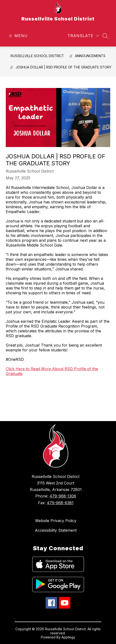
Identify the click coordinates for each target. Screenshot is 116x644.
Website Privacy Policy (56, 521)
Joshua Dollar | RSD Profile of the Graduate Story (64, 67)
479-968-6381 (60, 503)
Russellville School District (37, 56)
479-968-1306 (63, 496)
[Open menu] (18, 36)
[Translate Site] (83, 36)
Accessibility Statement (56, 530)
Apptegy (68, 637)
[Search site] (105, 36)
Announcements (90, 56)
